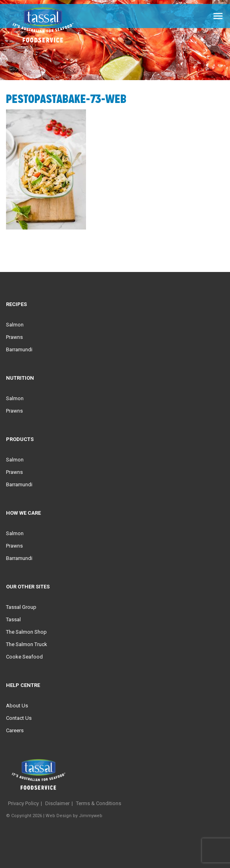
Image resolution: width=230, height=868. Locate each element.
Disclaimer (57, 803)
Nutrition (20, 378)
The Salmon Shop (26, 632)
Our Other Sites (28, 587)
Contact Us (19, 718)
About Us (17, 706)
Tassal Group (21, 607)
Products (20, 439)
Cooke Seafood (24, 657)
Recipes (16, 304)
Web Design (59, 816)
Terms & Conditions (99, 803)
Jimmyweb (91, 816)
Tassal (13, 619)
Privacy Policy (23, 803)
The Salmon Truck (27, 644)
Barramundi (19, 349)
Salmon (15, 325)
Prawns (14, 337)
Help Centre (23, 685)
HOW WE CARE (23, 513)
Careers (15, 730)
